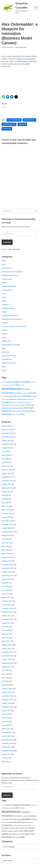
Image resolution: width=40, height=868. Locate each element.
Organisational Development (12, 319)
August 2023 (6, 535)
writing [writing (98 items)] (22, 414)
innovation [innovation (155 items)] (27, 396)
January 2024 (6, 517)
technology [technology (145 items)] (7, 414)
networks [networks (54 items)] (21, 402)
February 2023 (7, 557)
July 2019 (5, 714)
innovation (22, 124)
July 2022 (5, 583)
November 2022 (7, 568)
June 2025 (5, 455)
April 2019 (5, 725)
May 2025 (5, 459)
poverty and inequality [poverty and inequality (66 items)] (27, 405)
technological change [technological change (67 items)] (28, 411)
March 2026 (6, 426)
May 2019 (5, 721)
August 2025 (6, 448)
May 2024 (5, 503)
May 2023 (5, 546)
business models (29, 120)
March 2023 (6, 554)
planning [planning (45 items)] (12, 405)
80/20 (4, 261)
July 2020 (5, 670)
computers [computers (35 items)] (34, 382)
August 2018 (6, 754)
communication (7, 279)
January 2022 (6, 605)
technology (5, 352)
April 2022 (5, 594)
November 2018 (7, 743)
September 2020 (8, 663)
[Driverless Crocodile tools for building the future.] (16, 8)
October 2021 (6, 616)
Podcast (4, 323)
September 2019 (8, 707)
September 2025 (8, 444)
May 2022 (5, 590)
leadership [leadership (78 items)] (13, 399)
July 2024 (5, 495)
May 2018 (5, 762)
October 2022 (6, 572)
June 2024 (5, 499)
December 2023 (7, 521)
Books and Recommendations (12, 272)
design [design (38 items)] (22, 385)
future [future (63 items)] (7, 396)
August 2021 (6, 623)
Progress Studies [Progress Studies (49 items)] (13, 408)
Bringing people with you (10, 275)
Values (4, 367)
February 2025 (7, 470)
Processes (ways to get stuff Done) (14, 326)
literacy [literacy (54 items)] (26, 399)
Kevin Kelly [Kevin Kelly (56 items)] (5, 399)
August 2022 (6, 579)
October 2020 (6, 659)
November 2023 (7, 524)
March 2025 (6, 466)
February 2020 (7, 689)
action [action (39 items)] (3, 382)
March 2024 (6, 510)
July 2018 (5, 758)
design (4, 283)
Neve (3, 866)
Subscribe (7, 242)
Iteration (4, 312)
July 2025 (5, 451)
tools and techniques (9, 356)
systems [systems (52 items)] (14, 411)
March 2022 (6, 597)
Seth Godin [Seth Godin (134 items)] (29, 408)
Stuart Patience (8, 47)
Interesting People (8, 308)
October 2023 (6, 528)
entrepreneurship (9, 124)
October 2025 (6, 440)
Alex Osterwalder (14, 120)
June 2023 (5, 543)
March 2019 (6, 729)
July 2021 (5, 627)
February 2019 (7, 732)
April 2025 (5, 462)
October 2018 (6, 747)
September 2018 (8, 751)
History (4, 301)
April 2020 (5, 681)
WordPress (20, 866)
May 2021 (5, 634)
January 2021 (6, 648)
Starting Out (6, 341)
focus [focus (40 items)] (3, 396)
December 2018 (7, 740)
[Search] (18, 211)
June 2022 (5, 586)
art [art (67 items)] (6, 382)
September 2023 (8, 532)
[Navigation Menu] (36, 8)
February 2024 (7, 513)
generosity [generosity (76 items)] (13, 396)
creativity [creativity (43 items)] (12, 385)
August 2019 (6, 711)
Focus (4, 294)
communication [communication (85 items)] (25, 382)
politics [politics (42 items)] (17, 405)
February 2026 (7, 430)
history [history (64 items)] (20, 396)
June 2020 (5, 674)
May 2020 (5, 678)
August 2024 (6, 492)
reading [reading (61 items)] (21, 408)
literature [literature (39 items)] (31, 399)
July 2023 (5, 539)
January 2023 (6, 561)
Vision (4, 370)
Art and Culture (7, 268)
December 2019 (7, 696)
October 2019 (6, 703)
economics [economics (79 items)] (18, 393)
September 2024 (8, 488)
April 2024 (5, 506)
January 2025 (6, 473)
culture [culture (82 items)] (18, 385)
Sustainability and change (11, 345)
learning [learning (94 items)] (20, 399)
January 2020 (6, 692)
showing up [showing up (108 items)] (6, 411)
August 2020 (6, 667)
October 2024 (6, 484)
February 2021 (7, 645)
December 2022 (7, 565)
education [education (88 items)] (33, 393)
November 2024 (7, 481)
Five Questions (7, 290)
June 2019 (5, 718)
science (4, 337)
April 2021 (5, 638)
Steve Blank (7, 129)
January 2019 (6, 736)
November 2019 (7, 700)
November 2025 (7, 437)
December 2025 (7, 433)
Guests (4, 297)
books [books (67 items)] (10, 382)
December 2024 (7, 477)
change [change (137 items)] (15, 382)
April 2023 (5, 550)
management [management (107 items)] (7, 402)
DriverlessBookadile (9, 286)
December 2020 (7, 652)
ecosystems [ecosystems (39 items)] (25, 393)
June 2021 (5, 630)
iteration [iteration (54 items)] (35, 396)
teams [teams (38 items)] (19, 411)
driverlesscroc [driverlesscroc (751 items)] (11, 389)
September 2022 (8, 576)
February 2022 (7, 601)
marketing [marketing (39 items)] (15, 402)
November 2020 (7, 656)
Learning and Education (10, 315)
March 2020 (6, 685)
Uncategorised (7, 359)
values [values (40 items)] (17, 414)
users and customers (9, 363)
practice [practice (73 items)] (4, 408)
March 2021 (6, 641)
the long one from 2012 (24, 59)
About (4, 264)
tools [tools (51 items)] (13, 414)
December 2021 (7, 608)
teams (4, 348)
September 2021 (8, 619)
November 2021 (7, 612)
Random (5, 330)
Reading (5, 334)
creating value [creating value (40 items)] (5, 385)
